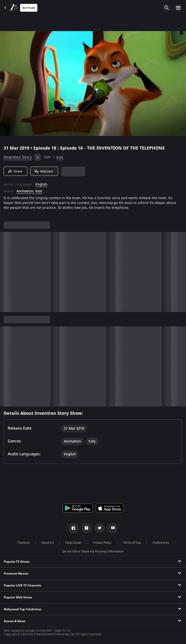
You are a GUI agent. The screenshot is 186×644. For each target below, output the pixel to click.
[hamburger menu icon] (178, 8)
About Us (48, 543)
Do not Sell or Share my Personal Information (93, 551)
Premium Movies (16, 574)
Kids (60, 157)
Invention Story (18, 157)
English (41, 185)
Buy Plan (29, 8)
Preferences (161, 543)
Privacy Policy (102, 543)
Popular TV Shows (17, 562)
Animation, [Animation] (25, 191)
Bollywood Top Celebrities (23, 609)
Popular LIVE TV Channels (23, 585)
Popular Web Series (18, 597)
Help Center (74, 543)
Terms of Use (132, 543)
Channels (23, 543)
